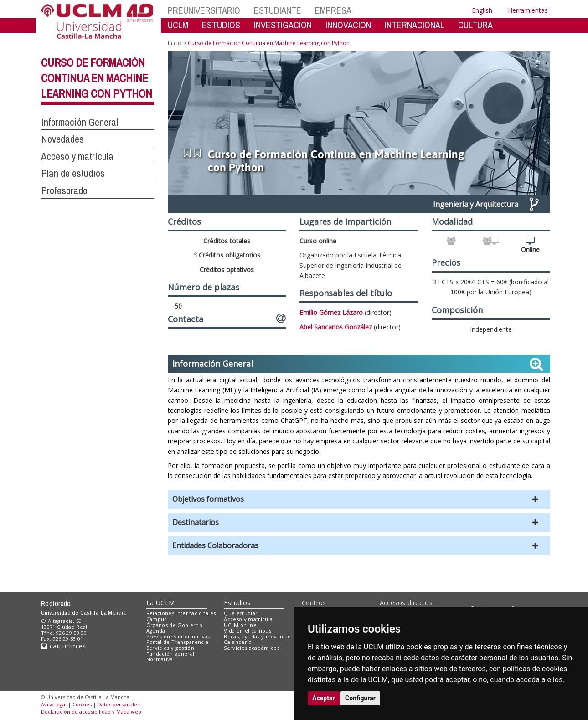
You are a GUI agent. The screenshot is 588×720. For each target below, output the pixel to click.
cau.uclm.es (63, 646)
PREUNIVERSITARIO (204, 10)
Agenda (156, 630)
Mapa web (129, 712)
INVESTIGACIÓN (283, 25)
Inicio (175, 43)
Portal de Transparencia (178, 642)
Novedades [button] (62, 139)
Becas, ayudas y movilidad (257, 636)
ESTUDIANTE (278, 10)
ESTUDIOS (221, 25)
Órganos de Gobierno (174, 625)
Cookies (82, 704)
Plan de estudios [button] (73, 173)
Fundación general (170, 654)
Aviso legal (54, 704)
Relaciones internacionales (181, 613)
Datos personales (119, 704)
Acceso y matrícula (248, 619)
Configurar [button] (360, 698)
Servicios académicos (252, 648)
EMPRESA (333, 10)
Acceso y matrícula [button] (77, 156)
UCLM (178, 25)
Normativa (160, 659)
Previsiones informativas (178, 636)
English (482, 10)
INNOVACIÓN (348, 25)
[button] (359, 499)
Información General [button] (80, 122)
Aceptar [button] (324, 698)
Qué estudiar (241, 613)
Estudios (237, 603)
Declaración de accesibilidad (76, 712)
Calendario (238, 642)
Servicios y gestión (170, 648)
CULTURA (475, 25)
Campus (157, 619)
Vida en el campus (248, 630)
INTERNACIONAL (415, 25)
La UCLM (161, 603)
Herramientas (528, 10)
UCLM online (240, 625)
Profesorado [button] (64, 190)
